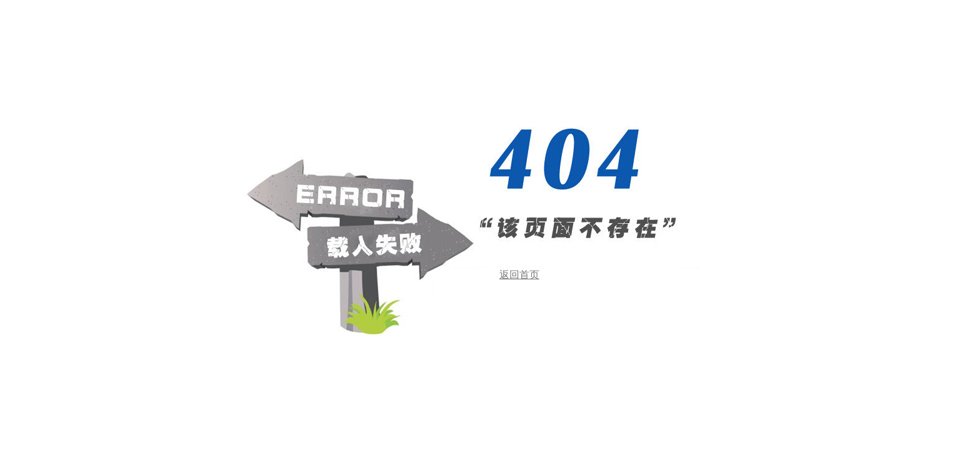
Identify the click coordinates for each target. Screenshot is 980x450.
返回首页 (519, 275)
